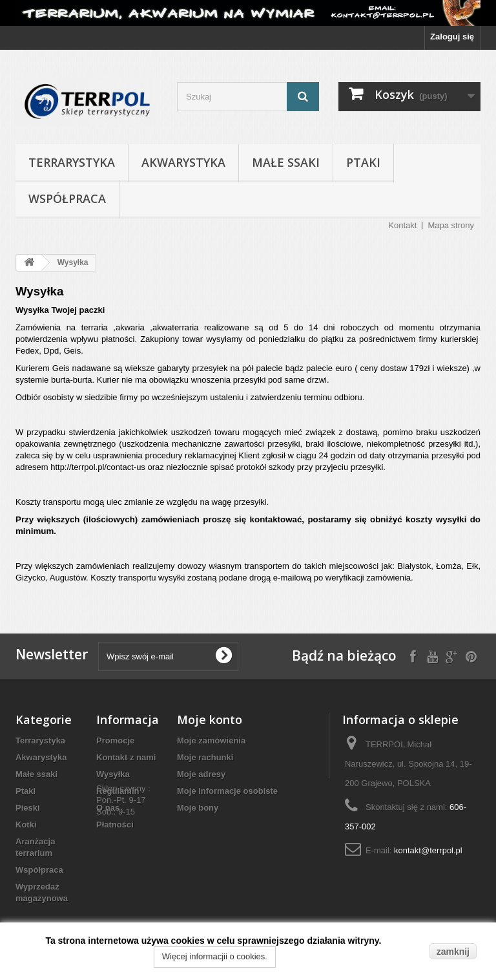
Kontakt (402, 225)
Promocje (115, 740)
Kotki (26, 825)
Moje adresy (201, 774)
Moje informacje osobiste (227, 791)
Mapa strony (451, 225)
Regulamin (118, 791)
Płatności (115, 825)
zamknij (453, 952)
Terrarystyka (72, 162)
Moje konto (210, 719)
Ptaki (363, 162)
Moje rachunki (205, 757)
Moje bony (198, 808)
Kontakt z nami (126, 757)
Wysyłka (113, 774)
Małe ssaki (286, 162)
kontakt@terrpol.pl (428, 850)
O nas (108, 808)
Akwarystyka (183, 162)
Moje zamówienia (211, 740)
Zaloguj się (452, 37)
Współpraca (67, 198)
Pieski (28, 808)
